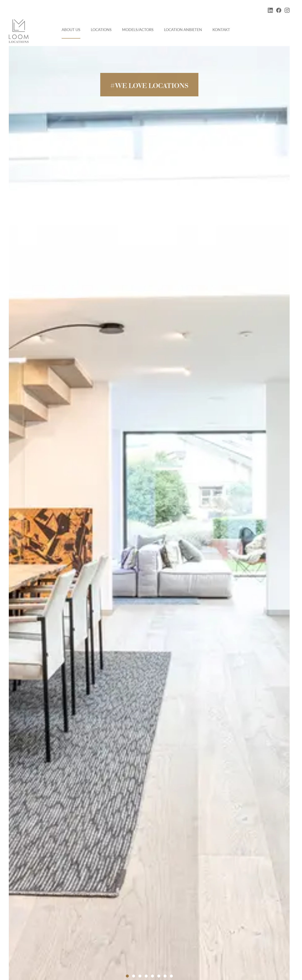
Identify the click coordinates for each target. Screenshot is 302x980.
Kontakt (221, 30)
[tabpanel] (149, 513)
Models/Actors (138, 30)
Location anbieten (183, 30)
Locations (101, 30)
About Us (71, 30)
